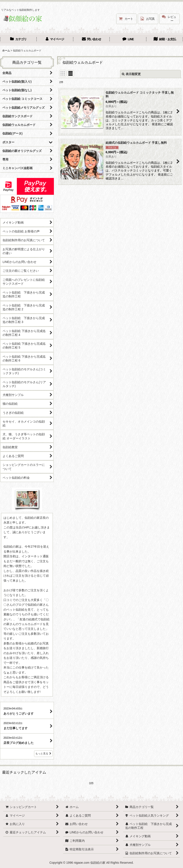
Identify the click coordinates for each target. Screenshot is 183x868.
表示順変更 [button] (131, 74)
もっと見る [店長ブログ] (43, 754)
